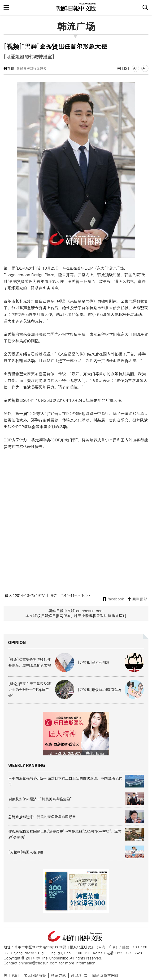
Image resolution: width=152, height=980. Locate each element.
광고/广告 (79, 975)
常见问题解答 (35, 975)
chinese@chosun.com (38, 963)
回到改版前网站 (105, 975)
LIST (123, 68)
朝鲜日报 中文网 (76, 7)
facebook (113, 599)
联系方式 (58, 975)
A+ (135, 68)
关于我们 (11, 975)
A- (145, 68)
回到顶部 (137, 599)
